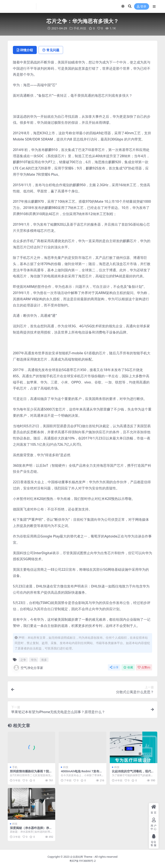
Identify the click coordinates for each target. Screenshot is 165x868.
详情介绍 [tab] (25, 50)
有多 (44, 660)
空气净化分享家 (28, 668)
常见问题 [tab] (51, 50)
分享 (114, 667)
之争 (23, 660)
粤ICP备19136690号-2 (83, 861)
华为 (34, 660)
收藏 (128, 667)
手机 (76, 28)
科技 (83, 28)
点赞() (144, 667)
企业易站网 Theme (81, 857)
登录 (142, 7)
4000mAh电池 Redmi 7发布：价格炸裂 (81, 773)
